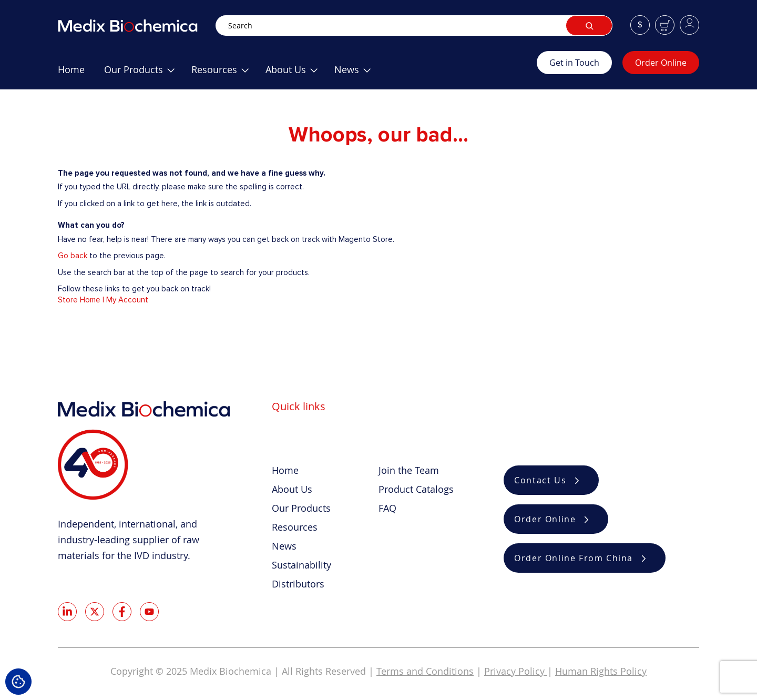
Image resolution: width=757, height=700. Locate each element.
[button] (640, 25)
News (284, 546)
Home (285, 470)
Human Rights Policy (601, 671)
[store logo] (137, 26)
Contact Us (540, 480)
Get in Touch (574, 63)
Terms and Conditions (425, 671)
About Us (292, 489)
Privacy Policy (516, 671)
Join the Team (409, 470)
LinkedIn (67, 612)
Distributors (298, 584)
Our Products (301, 508)
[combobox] (414, 26)
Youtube (149, 612)
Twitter (95, 612)
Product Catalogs (416, 489)
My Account (127, 300)
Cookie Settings (18, 682)
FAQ (387, 508)
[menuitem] (71, 74)
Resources (295, 527)
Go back (73, 256)
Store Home (79, 300)
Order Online (661, 63)
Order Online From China (574, 558)
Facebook (122, 612)
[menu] (297, 74)
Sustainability (301, 565)
